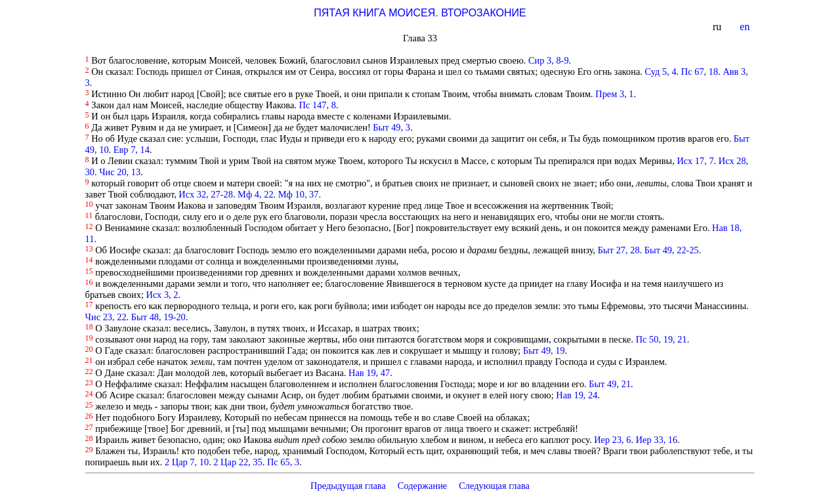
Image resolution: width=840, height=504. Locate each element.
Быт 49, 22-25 (672, 250)
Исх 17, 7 (695, 161)
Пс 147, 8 (318, 105)
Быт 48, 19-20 (158, 317)
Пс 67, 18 (700, 72)
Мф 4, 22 (256, 194)
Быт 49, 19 (544, 350)
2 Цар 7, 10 (187, 462)
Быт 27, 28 (619, 250)
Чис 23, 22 (106, 317)
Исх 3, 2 (162, 295)
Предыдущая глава (348, 486)
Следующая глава (494, 486)
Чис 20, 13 (120, 172)
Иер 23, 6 (612, 440)
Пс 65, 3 (283, 462)
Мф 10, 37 (299, 194)
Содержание (423, 486)
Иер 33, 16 (657, 440)
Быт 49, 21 (610, 384)
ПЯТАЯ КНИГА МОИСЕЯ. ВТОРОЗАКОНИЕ (420, 13)
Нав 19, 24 (577, 395)
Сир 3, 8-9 (549, 60)
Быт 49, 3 (391, 127)
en (746, 27)
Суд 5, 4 (661, 72)
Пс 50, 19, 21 (661, 339)
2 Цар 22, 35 (238, 462)
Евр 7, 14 (132, 150)
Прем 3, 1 (614, 94)
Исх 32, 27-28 (206, 194)
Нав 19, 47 (369, 373)
